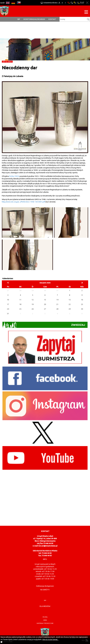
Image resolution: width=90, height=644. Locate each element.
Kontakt (52, 19)
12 (33, 300)
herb (45, 620)
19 (33, 304)
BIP (19, 19)
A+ (59, 3)
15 (70, 300)
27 (45, 309)
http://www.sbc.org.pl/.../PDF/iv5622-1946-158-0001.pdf (23, 202)
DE (13, 3)
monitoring (29, 19)
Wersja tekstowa (82, 3)
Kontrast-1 (75, 3)
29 (70, 309)
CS (19, 3)
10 (8, 300)
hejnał (45, 617)
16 (82, 300)
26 (33, 309)
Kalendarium (39, 19)
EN (8, 3)
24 (8, 309)
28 (57, 309)
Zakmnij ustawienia (87, 3)
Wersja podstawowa (69, 3)
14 (57, 300)
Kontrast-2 (78, 3)
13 (45, 300)
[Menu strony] (86, 12)
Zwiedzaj (44, 325)
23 (82, 304)
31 (8, 314)
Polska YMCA (14, 176)
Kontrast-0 (72, 3)
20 (45, 304)
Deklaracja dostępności (45, 586)
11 (20, 300)
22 (70, 304)
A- (65, 3)
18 (20, 304)
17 (8, 304)
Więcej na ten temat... (50, 639)
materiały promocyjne (45, 623)
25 (20, 309)
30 (82, 309)
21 (57, 304)
